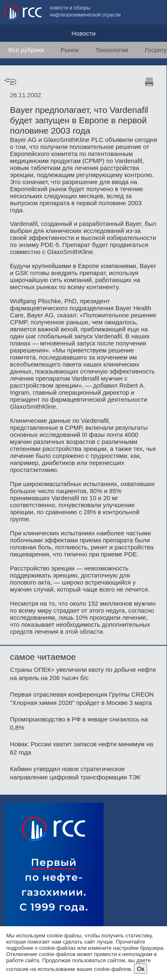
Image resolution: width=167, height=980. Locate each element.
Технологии (112, 50)
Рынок (70, 50)
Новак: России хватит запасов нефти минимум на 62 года (82, 748)
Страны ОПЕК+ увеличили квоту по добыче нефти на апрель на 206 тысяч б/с (83, 674)
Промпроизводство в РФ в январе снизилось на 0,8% (79, 723)
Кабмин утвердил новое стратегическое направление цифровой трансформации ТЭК (75, 773)
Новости (83, 33)
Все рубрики (26, 50)
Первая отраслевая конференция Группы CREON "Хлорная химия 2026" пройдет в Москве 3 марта (82, 698)
